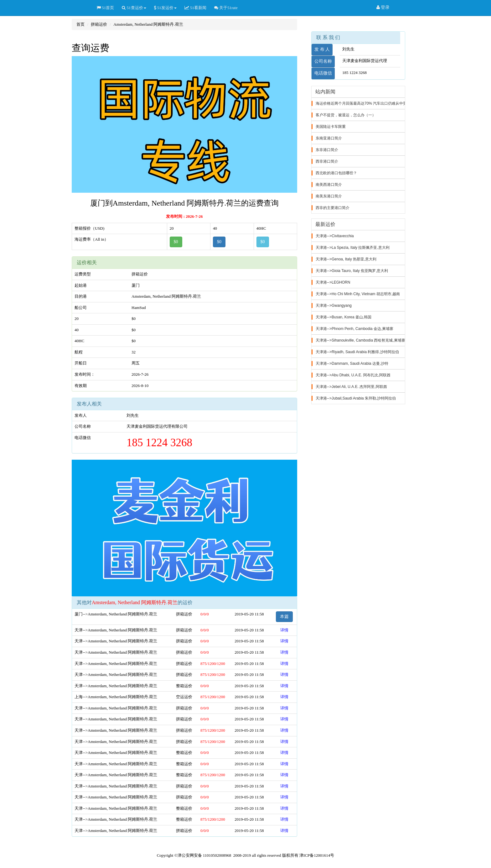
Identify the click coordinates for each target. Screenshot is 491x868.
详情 (284, 630)
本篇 (284, 617)
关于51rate (226, 8)
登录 (383, 7)
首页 (80, 24)
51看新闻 (195, 8)
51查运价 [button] (134, 8)
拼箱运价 (99, 24)
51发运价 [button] (165, 8)
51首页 (105, 8)
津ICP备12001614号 (317, 855)
